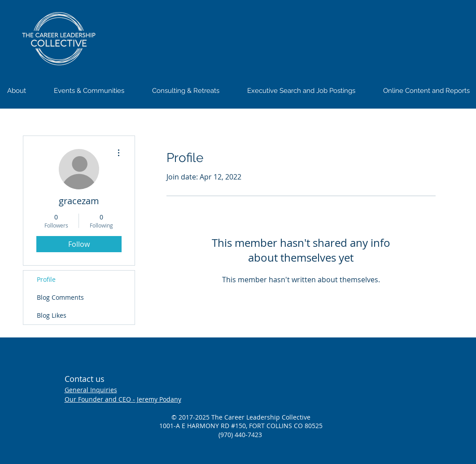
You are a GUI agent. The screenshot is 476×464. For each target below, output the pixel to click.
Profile (46, 279)
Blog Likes (52, 315)
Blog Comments (60, 297)
